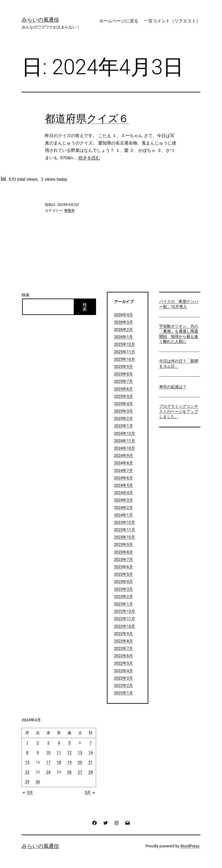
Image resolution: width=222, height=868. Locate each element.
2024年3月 (123, 500)
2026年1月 (123, 337)
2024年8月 (123, 463)
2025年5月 (123, 396)
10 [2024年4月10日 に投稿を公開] (48, 752)
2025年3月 (123, 411)
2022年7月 (123, 648)
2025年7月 (123, 381)
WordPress (190, 846)
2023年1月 (123, 604)
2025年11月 (125, 352)
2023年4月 (123, 582)
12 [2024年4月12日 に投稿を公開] (69, 752)
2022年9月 (123, 634)
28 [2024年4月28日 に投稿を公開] (90, 772)
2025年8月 (123, 374)
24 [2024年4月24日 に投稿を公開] (48, 772)
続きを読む (89, 158)
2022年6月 (123, 656)
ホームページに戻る (119, 21)
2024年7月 (123, 470)
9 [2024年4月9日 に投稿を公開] (38, 752)
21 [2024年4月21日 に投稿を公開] (90, 762)
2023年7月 (123, 559)
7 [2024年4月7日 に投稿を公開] (90, 743)
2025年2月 (123, 418)
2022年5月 (123, 663)
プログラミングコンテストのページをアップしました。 (179, 411)
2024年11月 (125, 441)
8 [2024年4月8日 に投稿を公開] (27, 752)
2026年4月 (123, 315)
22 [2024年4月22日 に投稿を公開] (27, 772)
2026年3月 (123, 322)
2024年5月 (123, 485)
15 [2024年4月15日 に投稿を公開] (27, 762)
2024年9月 (123, 455)
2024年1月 (123, 515)
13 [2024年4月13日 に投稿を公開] (80, 752)
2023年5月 (123, 574)
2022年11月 (125, 619)
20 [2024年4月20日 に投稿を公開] (80, 762)
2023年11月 (125, 530)
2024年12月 (125, 433)
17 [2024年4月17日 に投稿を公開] (48, 762)
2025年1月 (123, 426)
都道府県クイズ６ (87, 119)
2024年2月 (123, 508)
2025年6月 (123, 389)
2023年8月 (123, 552)
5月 (90, 792)
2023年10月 (125, 537)
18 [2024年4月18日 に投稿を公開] (59, 762)
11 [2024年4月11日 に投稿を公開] (59, 752)
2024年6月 (123, 478)
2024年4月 (123, 493)
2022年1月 (123, 693)
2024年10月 (125, 448)
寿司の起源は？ (173, 387)
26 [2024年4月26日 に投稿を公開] (69, 772)
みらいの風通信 (40, 20)
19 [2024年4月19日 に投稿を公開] (69, 762)
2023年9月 (123, 544)
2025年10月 (125, 359)
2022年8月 (123, 641)
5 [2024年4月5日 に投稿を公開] (69, 743)
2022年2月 (123, 685)
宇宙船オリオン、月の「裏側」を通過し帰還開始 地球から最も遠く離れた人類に (179, 334)
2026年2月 (123, 329)
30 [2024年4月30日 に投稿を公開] (38, 782)
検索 (26, 295)
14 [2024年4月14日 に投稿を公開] (90, 752)
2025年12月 (125, 344)
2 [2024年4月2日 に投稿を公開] (38, 743)
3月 (27, 792)
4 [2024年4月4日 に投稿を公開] (59, 743)
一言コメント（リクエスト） (172, 21)
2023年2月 (123, 596)
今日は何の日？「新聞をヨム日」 (179, 363)
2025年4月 (123, 404)
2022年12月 (125, 611)
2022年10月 (125, 626)
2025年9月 (123, 367)
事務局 (69, 211)
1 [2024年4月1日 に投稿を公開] (27, 743)
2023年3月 (123, 589)
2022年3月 (123, 678)
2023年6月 (123, 567)
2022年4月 (123, 671)
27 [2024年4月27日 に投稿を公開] (80, 772)
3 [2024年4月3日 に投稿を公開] (48, 743)
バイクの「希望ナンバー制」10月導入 (179, 304)
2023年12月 (125, 522)
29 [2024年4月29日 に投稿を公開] (27, 782)
